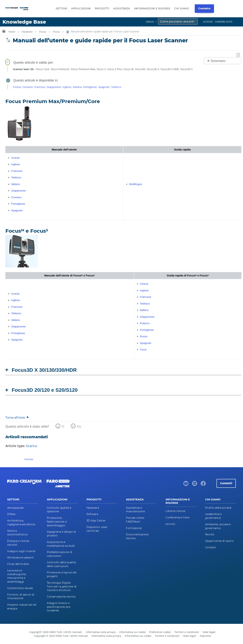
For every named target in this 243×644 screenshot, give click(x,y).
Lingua (150, 22)
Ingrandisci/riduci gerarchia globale (4, 31)
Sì (63, 426)
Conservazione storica (61, 597)
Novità (209, 534)
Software (92, 514)
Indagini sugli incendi (21, 551)
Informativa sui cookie (132, 632)
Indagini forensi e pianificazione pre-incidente (59, 607)
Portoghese (90, 87)
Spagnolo (104, 87)
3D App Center (96, 521)
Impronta (205, 636)
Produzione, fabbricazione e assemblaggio (57, 522)
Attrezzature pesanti (21, 558)
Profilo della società (218, 508)
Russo (144, 336)
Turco (143, 349)
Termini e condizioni (187, 632)
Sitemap (29, 459)
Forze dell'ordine (18, 564)
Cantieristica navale (20, 588)
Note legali (209, 632)
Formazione (134, 528)
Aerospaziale (15, 508)
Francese (40, 87)
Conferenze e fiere (177, 518)
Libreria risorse (175, 511)
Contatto (204, 8)
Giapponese (54, 87)
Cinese (17, 87)
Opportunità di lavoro (219, 541)
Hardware (28, 32)
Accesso (208, 22)
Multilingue (136, 184)
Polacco (145, 323)
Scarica (32, 446)
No (79, 426)
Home (12, 32)
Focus (43, 32)
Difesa (11, 514)
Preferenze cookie (160, 632)
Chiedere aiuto (224, 22)
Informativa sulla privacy (101, 632)
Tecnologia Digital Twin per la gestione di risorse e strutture (62, 587)
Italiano (77, 87)
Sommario (218, 61)
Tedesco (116, 87)
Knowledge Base (24, 22)
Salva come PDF (238, 55)
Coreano (28, 87)
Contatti (226, 483)
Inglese (67, 87)
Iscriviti (170, 524)
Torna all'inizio (15, 417)
